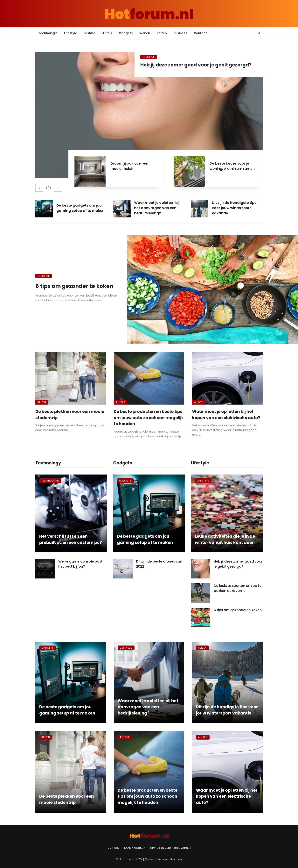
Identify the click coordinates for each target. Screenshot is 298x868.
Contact (200, 33)
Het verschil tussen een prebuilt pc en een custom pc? (71, 539)
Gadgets (126, 33)
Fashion (90, 33)
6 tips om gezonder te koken (74, 286)
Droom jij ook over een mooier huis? (130, 166)
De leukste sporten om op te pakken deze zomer (238, 588)
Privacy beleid (160, 848)
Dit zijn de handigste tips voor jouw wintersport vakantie (227, 710)
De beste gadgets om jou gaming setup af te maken (145, 539)
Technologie (48, 33)
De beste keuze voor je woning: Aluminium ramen (232, 166)
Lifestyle (71, 33)
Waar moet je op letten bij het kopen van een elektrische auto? (226, 415)
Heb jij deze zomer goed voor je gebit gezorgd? (196, 65)
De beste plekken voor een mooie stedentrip (70, 415)
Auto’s (107, 33)
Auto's (121, 402)
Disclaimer (182, 848)
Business (180, 33)
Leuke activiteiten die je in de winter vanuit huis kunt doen (225, 539)
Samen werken (135, 848)
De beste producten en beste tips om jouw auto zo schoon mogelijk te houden (149, 418)
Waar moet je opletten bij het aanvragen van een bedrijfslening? (148, 707)
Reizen (162, 33)
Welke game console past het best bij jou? (80, 564)
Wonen (145, 33)
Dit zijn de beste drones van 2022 (159, 564)
